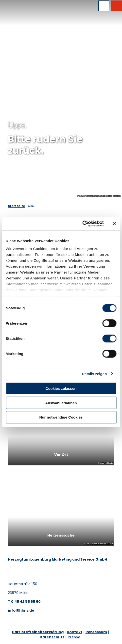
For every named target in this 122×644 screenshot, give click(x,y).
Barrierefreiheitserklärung (38, 632)
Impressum (96, 632)
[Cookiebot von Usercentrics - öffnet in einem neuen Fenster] (82, 223)
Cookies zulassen (61, 388)
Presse (74, 637)
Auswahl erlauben (61, 403)
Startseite (17, 206)
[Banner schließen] (115, 223)
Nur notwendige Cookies (61, 417)
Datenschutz (52, 637)
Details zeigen (94, 374)
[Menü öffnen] (104, 6)
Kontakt (75, 632)
